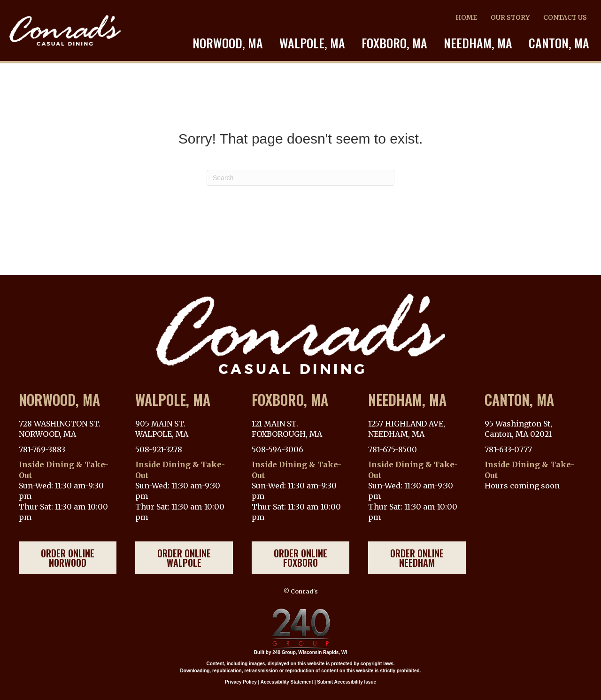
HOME (466, 17)
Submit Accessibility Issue (347, 682)
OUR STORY (510, 17)
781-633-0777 (508, 449)
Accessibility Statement (287, 682)
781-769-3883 (42, 449)
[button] (68, 558)
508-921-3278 (159, 449)
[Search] (300, 178)
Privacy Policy (241, 682)
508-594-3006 (277, 449)
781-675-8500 (393, 449)
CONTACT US (565, 17)
